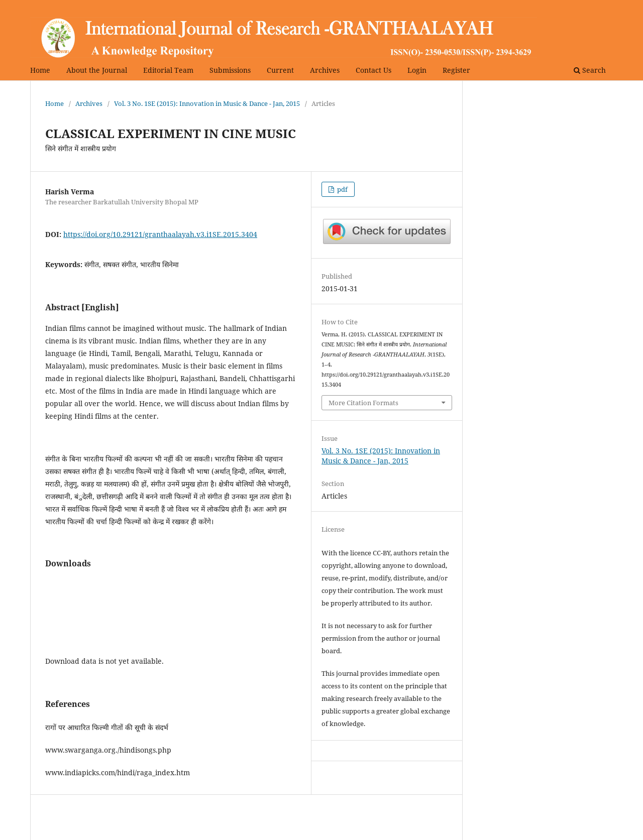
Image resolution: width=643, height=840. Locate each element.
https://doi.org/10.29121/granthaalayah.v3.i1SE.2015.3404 (160, 234)
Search (590, 70)
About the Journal (97, 70)
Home (40, 70)
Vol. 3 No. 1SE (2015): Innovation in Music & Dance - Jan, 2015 (207, 103)
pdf (342, 189)
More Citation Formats (363, 403)
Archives (325, 70)
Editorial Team (168, 70)
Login (417, 70)
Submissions (230, 70)
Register (456, 70)
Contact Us (373, 70)
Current (280, 70)
